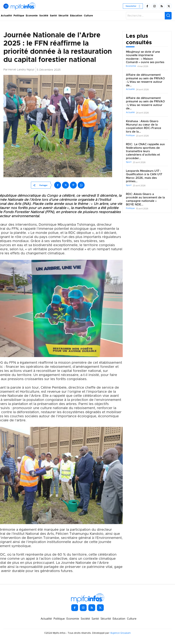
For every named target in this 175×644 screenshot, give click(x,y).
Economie (131, 66)
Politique (130, 135)
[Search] (168, 16)
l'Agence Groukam (120, 633)
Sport (129, 162)
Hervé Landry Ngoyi (21, 70)
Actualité (130, 89)
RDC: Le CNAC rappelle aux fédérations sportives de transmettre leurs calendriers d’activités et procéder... (144, 151)
